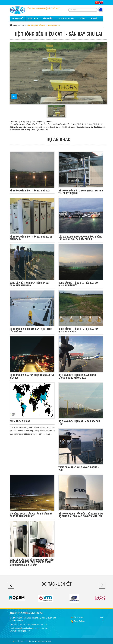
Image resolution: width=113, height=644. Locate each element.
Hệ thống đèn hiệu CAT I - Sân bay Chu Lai (44, 25)
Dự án (24, 25)
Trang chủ (17, 25)
